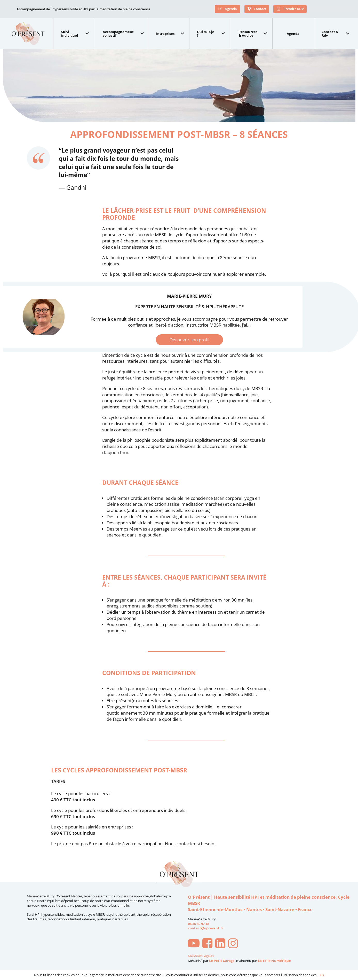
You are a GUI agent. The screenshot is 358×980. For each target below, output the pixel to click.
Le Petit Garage (222, 961)
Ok (322, 975)
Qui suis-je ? (206, 34)
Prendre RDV (290, 9)
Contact (257, 9)
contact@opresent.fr (206, 928)
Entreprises (165, 34)
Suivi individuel (70, 34)
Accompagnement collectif (118, 34)
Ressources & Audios (248, 34)
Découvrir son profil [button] (189, 340)
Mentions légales (201, 956)
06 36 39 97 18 (198, 924)
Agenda (228, 9)
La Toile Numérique (274, 961)
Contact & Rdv (330, 34)
